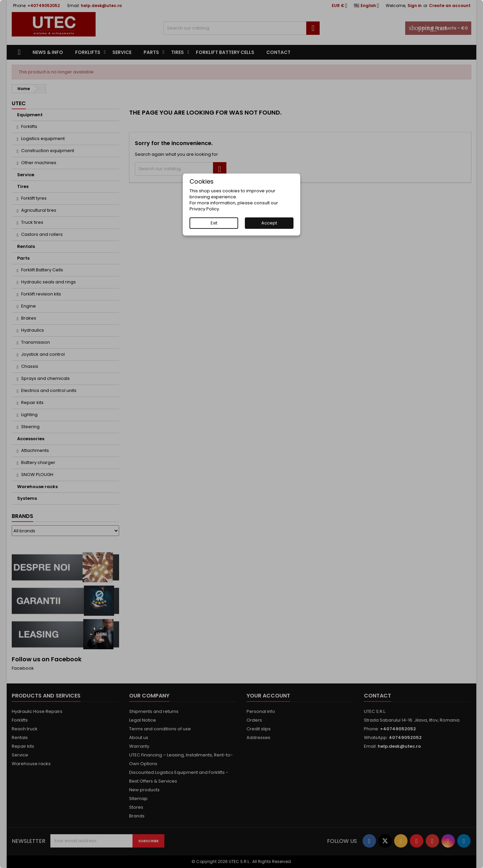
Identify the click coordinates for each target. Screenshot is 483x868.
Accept (269, 223)
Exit (214, 223)
